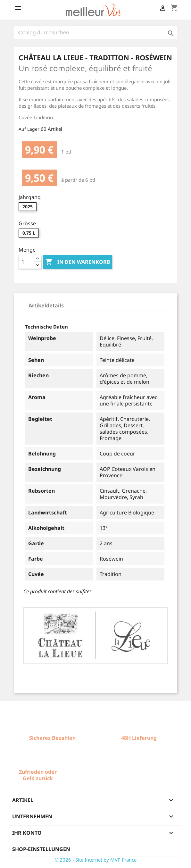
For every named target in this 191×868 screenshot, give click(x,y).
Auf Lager (29, 129)
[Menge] (26, 262)
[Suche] (95, 32)
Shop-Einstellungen (41, 849)
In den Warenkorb (78, 262)
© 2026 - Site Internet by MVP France (95, 860)
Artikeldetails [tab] (46, 305)
